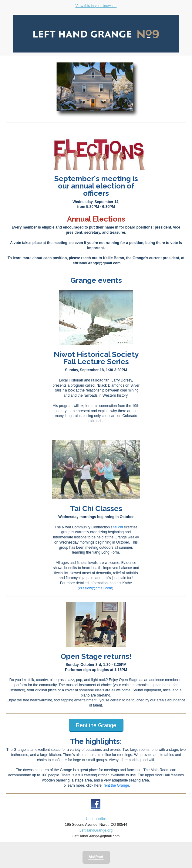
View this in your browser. (96, 6)
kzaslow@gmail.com (96, 588)
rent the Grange (116, 785)
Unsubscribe (96, 819)
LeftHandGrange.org (96, 830)
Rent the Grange (96, 725)
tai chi (118, 527)
